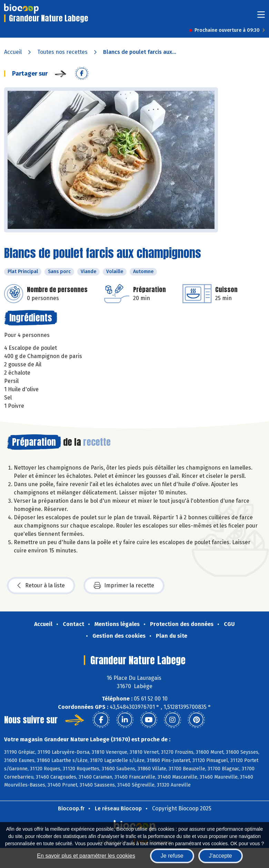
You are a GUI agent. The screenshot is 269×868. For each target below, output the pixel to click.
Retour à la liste (41, 586)
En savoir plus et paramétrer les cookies (86, 856)
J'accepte (221, 856)
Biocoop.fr (71, 808)
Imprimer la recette (124, 586)
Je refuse (172, 856)
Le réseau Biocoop (118, 808)
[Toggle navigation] (261, 17)
